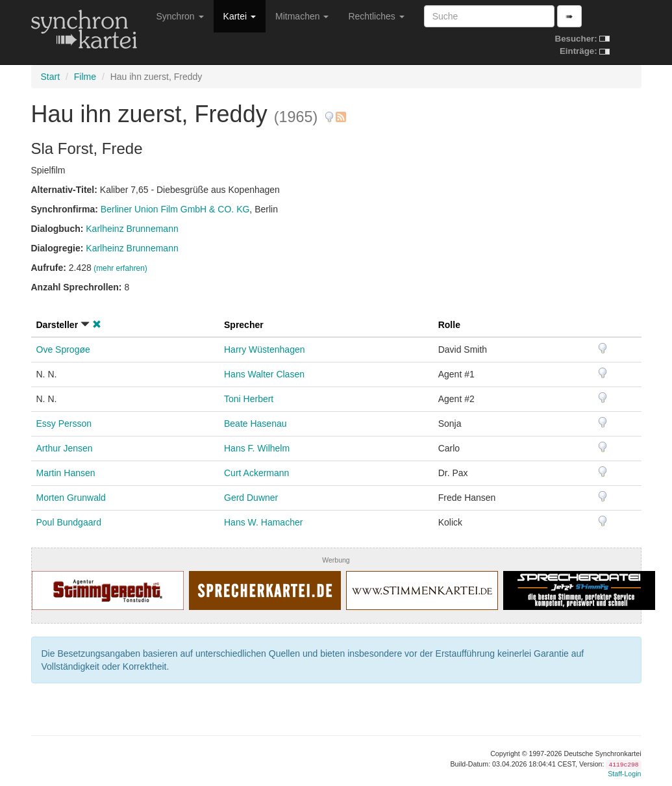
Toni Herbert (249, 399)
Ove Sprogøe (63, 349)
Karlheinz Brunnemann (132, 229)
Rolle (449, 325)
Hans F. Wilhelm (257, 448)
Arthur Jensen (65, 448)
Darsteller (57, 325)
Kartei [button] (240, 16)
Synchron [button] (180, 16)
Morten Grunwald (71, 498)
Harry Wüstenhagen (265, 349)
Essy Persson (64, 424)
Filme (85, 77)
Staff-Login (624, 774)
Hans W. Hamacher (263, 522)
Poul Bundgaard (69, 522)
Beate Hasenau (255, 424)
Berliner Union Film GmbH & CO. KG (175, 209)
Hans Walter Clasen (264, 374)
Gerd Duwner (251, 498)
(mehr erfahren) (120, 268)
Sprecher (244, 325)
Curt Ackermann (256, 473)
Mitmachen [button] (302, 16)
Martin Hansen (66, 473)
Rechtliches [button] (376, 16)
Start (51, 77)
